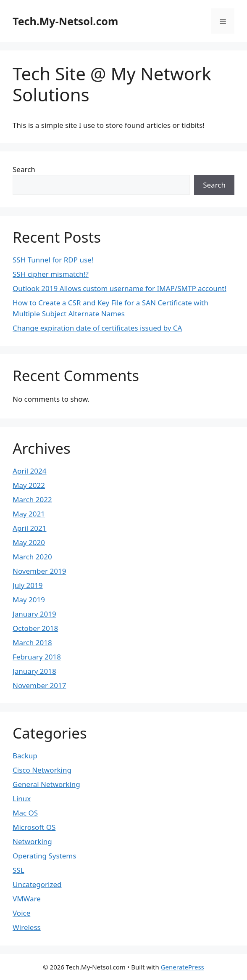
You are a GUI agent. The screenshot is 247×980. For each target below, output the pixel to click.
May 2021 (29, 514)
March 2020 (32, 557)
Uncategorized (37, 884)
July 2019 (28, 585)
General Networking (46, 784)
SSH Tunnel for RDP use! (53, 260)
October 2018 (35, 628)
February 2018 (37, 657)
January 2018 (34, 671)
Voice (21, 913)
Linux (22, 799)
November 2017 (39, 685)
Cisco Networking (42, 770)
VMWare (27, 899)
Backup (25, 756)
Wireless (27, 927)
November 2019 (39, 571)
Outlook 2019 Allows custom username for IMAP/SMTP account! (120, 288)
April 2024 (29, 471)
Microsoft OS (34, 827)
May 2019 (29, 600)
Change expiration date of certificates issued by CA (97, 328)
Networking (32, 841)
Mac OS (25, 813)
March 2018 (32, 642)
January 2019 (34, 614)
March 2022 (32, 499)
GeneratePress (183, 967)
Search (24, 169)
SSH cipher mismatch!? (51, 274)
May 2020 (29, 542)
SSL (18, 870)
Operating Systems (44, 856)
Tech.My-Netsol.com (65, 21)
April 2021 (29, 528)
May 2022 (29, 485)
